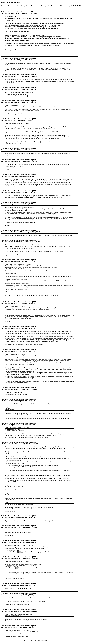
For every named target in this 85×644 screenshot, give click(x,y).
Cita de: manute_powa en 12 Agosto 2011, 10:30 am (18, 264)
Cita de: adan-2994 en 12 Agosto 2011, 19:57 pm (17, 428)
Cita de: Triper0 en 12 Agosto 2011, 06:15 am (16, 278)
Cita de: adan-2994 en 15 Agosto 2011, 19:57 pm (17, 632)
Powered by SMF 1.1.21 (30, 643)
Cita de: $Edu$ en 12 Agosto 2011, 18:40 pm (16, 354)
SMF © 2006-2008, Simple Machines (46, 643)
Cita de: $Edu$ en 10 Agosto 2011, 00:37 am (16, 105)
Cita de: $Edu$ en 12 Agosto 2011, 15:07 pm (16, 306)
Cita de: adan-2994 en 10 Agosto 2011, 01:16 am (17, 124)
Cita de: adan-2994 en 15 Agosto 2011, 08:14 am (17, 563)
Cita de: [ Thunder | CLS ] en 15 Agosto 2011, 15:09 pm (18, 616)
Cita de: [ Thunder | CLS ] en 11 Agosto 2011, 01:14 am (18, 573)
